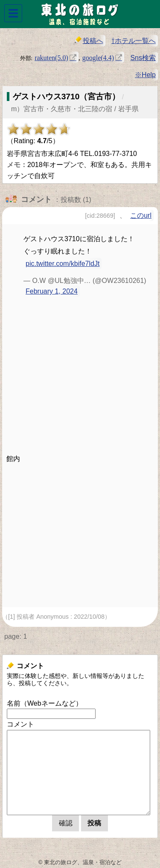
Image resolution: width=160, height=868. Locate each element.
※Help (145, 75)
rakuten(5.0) (51, 57)
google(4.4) (98, 57)
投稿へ (89, 40)
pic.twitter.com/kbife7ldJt (63, 264)
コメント (20, 724)
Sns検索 (143, 58)
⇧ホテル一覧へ (134, 41)
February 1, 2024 (52, 291)
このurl (141, 215)
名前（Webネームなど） (45, 703)
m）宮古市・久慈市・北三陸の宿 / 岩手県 (75, 109)
